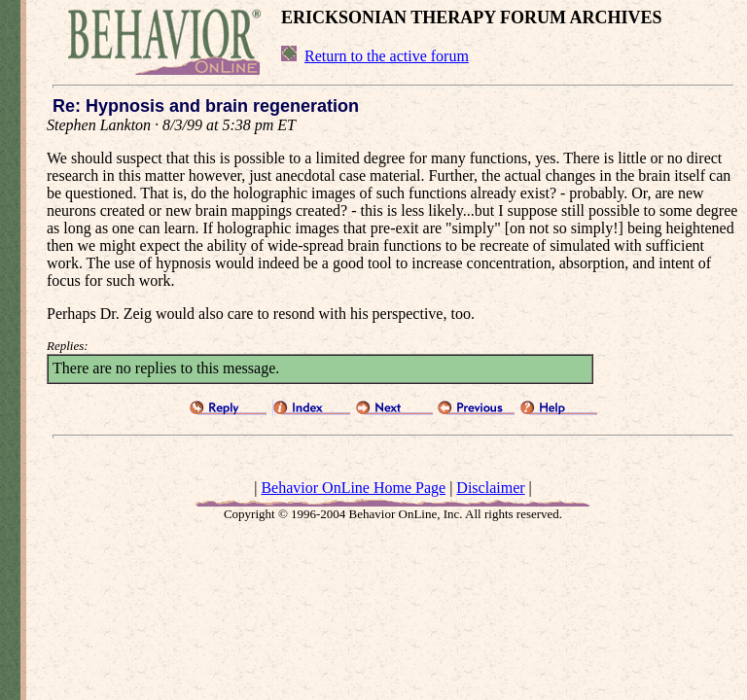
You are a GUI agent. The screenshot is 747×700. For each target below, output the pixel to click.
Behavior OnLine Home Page (353, 488)
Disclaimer (490, 488)
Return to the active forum (387, 56)
